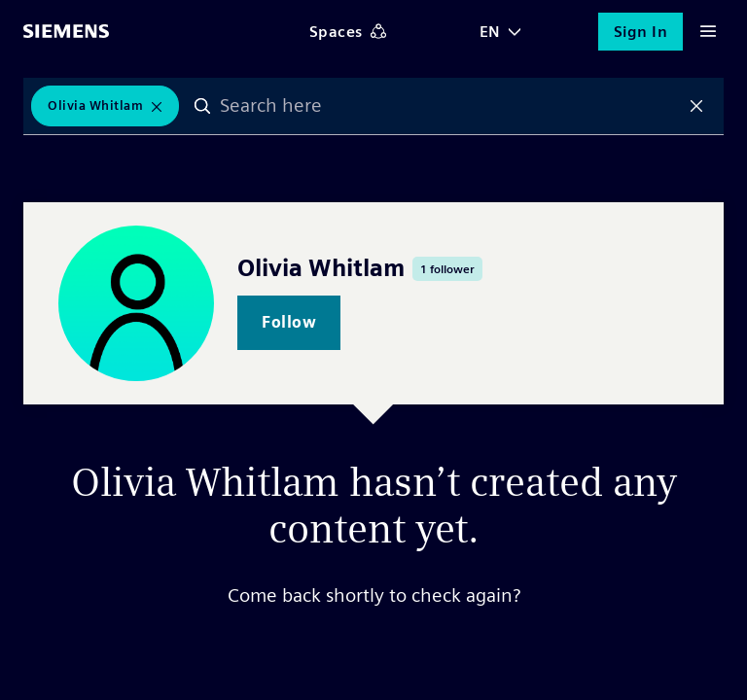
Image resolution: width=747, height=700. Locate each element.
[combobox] (449, 106)
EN (490, 32)
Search (202, 106)
